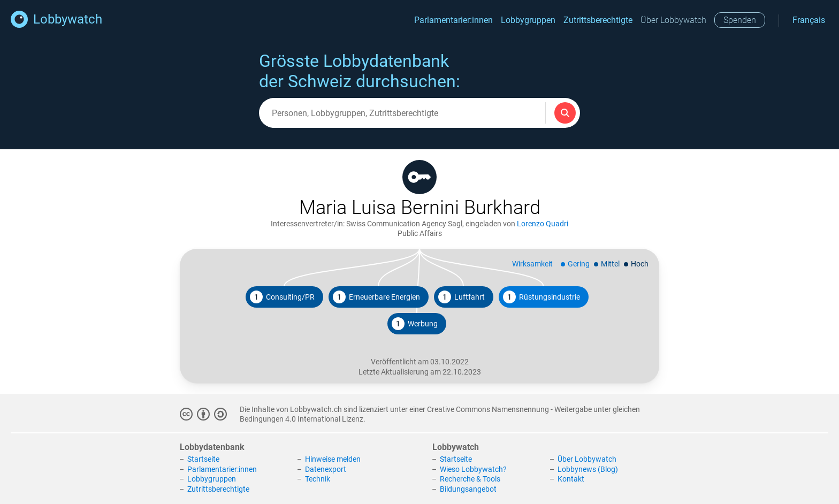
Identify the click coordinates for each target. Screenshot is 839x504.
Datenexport (326, 469)
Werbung (415, 324)
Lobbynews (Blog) (588, 469)
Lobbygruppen (528, 20)
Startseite (203, 459)
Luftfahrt (462, 297)
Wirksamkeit (532, 264)
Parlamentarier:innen (453, 20)
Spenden (740, 20)
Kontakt (571, 479)
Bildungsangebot (468, 489)
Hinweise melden (333, 459)
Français (809, 20)
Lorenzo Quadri (543, 224)
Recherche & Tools (470, 479)
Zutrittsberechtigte (598, 20)
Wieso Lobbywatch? (473, 469)
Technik (318, 479)
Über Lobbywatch (673, 20)
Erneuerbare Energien (376, 297)
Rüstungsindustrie (541, 297)
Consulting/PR (282, 297)
